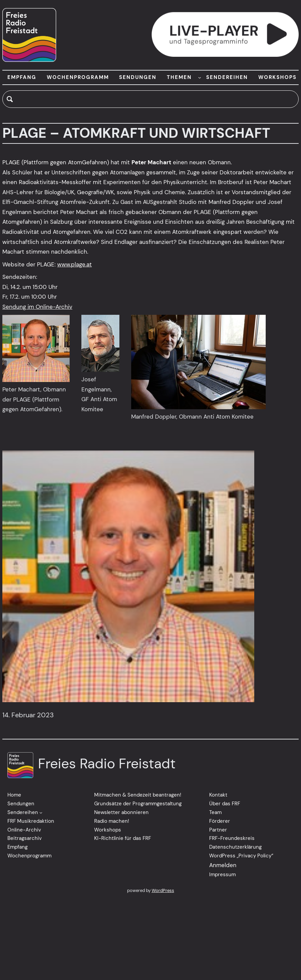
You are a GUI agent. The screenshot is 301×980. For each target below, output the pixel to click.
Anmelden (223, 865)
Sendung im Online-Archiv (37, 307)
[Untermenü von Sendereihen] (41, 813)
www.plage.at (74, 264)
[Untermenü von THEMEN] (200, 77)
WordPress (163, 890)
